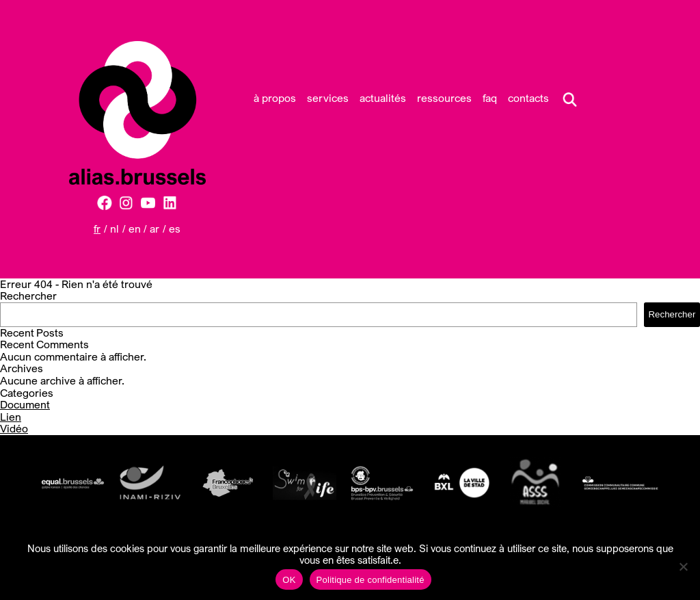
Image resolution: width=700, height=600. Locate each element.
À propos (275, 98)
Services (328, 98)
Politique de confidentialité (371, 580)
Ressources (444, 98)
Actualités (383, 98)
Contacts (528, 98)
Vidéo (14, 428)
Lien (11, 417)
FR (97, 229)
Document (25, 404)
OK (289, 580)
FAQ (490, 98)
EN (135, 229)
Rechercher (28, 296)
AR (154, 229)
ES (175, 229)
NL (115, 229)
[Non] (683, 566)
